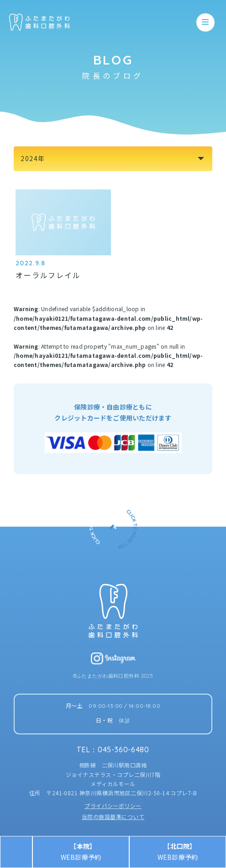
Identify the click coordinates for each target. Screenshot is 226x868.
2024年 (33, 158)
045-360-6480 (124, 749)
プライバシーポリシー (113, 806)
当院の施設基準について (113, 817)
